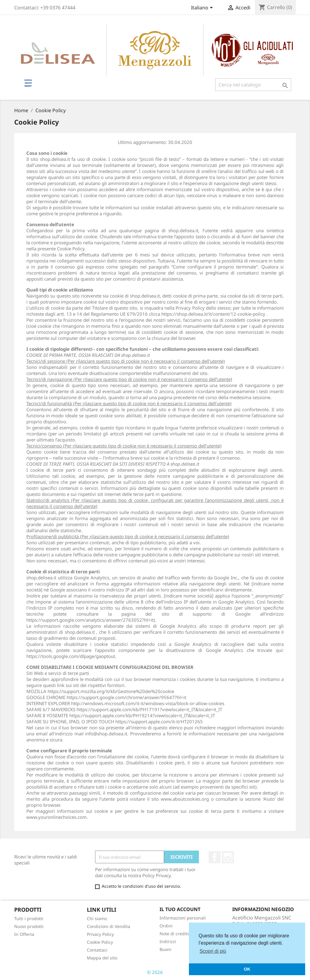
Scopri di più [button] (213, 951)
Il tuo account (180, 909)
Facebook (215, 857)
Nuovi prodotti (29, 926)
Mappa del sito (102, 958)
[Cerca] (253, 85)
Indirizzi (168, 941)
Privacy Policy (100, 934)
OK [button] (247, 969)
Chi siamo (97, 918)
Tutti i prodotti (29, 918)
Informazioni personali (183, 918)
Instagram (228, 857)
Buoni (165, 949)
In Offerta (24, 934)
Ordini (166, 926)
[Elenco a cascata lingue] (203, 8)
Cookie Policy (100, 942)
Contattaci (97, 950)
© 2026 (155, 972)
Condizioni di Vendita (109, 926)
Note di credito (175, 934)
